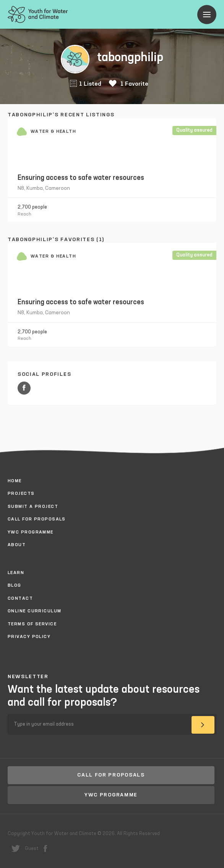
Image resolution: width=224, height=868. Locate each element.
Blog (15, 586)
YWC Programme (31, 532)
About (17, 545)
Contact (20, 599)
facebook (45, 848)
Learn (16, 573)
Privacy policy (29, 637)
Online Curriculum (34, 611)
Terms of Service (32, 624)
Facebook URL (24, 388)
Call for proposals (37, 519)
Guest (32, 849)
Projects (21, 494)
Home (15, 481)
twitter (16, 848)
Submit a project (33, 507)
